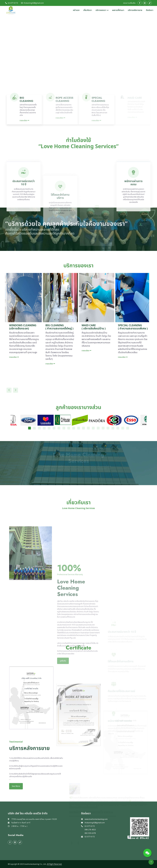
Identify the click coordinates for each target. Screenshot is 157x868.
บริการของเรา (101, 10)
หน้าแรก (76, 10)
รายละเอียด (24, 121)
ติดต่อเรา (150, 10)
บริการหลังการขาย (135, 10)
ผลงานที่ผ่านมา (118, 10)
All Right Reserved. (54, 864)
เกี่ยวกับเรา (88, 10)
